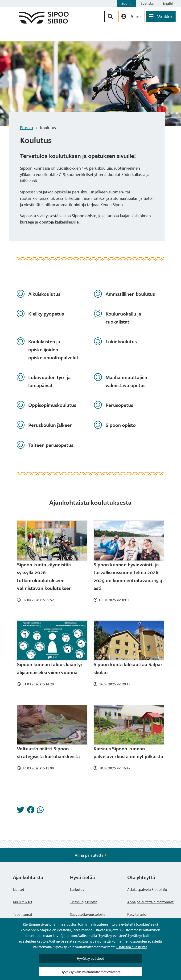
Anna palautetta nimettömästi (151, 902)
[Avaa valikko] (161, 17)
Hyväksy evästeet (90, 958)
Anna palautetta (91, 855)
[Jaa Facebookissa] (31, 811)
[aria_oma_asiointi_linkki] (131, 17)
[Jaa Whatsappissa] (40, 811)
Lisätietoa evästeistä (132, 947)
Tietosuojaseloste (84, 902)
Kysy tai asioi (137, 914)
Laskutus (77, 889)
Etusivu (27, 128)
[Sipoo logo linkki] (44, 22)
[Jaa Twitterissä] (21, 811)
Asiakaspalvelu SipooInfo (147, 889)
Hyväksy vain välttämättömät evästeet (90, 972)
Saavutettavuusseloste (88, 914)
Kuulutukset (23, 902)
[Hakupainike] (110, 17)
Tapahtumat (23, 914)
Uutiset (19, 889)
